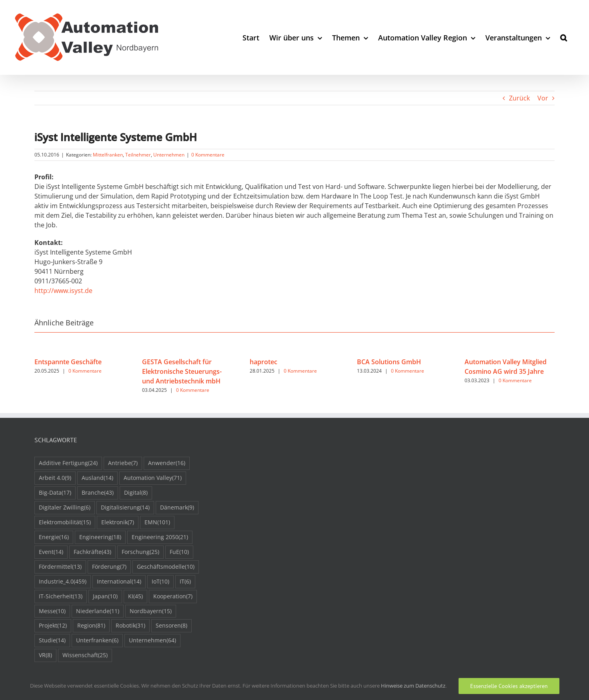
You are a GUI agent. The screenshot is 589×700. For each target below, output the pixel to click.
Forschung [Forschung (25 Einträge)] (140, 552)
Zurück (519, 98)
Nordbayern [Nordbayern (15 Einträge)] (151, 611)
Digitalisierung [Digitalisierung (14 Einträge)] (125, 508)
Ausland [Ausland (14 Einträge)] (97, 478)
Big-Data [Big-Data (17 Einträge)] (55, 493)
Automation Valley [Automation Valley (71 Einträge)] (153, 478)
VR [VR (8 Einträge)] (45, 655)
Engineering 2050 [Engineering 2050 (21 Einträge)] (160, 537)
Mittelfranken (108, 155)
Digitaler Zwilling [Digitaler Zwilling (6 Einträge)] (65, 508)
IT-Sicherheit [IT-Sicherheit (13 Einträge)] (61, 597)
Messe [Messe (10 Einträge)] (52, 611)
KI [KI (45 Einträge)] (135, 597)
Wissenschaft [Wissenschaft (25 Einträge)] (85, 655)
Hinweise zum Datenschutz (413, 686)
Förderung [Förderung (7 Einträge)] (109, 567)
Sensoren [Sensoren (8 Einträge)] (171, 626)
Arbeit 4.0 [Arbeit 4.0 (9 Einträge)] (55, 478)
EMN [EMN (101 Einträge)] (157, 522)
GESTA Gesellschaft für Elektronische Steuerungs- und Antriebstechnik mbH (182, 371)
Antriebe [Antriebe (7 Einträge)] (123, 463)
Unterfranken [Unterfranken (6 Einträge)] (97, 641)
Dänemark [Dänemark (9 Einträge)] (177, 508)
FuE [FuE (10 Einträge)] (179, 552)
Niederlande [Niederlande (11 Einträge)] (98, 611)
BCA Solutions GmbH (389, 362)
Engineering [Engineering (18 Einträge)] (100, 537)
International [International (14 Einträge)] (119, 582)
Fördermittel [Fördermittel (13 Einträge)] (60, 567)
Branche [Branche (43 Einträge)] (98, 493)
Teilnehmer (138, 155)
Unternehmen (169, 155)
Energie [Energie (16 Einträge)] (54, 537)
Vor (543, 98)
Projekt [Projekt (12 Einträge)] (53, 626)
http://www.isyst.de (63, 291)
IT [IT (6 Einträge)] (185, 582)
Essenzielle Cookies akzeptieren (509, 686)
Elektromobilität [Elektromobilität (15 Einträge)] (65, 522)
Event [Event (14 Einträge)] (51, 552)
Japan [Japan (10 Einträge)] (105, 597)
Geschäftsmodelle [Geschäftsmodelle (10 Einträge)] (166, 567)
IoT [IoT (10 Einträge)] (160, 582)
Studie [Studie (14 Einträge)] (52, 641)
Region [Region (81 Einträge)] (91, 626)
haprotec (263, 362)
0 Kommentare (208, 155)
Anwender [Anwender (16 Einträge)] (167, 463)
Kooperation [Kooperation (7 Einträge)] (173, 597)
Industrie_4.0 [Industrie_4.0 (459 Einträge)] (63, 582)
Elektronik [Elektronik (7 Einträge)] (118, 522)
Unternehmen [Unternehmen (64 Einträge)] (152, 641)
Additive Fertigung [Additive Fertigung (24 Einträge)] (68, 463)
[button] (564, 37)
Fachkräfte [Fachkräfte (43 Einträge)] (92, 552)
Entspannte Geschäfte (68, 362)
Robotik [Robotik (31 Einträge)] (130, 626)
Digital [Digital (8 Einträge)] (136, 493)
